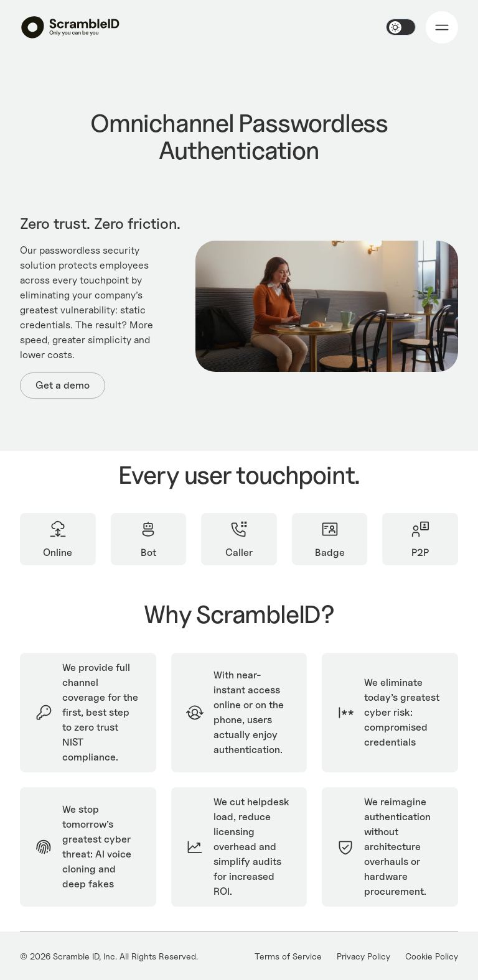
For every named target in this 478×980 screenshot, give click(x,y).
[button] (442, 27)
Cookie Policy (432, 956)
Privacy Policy (363, 956)
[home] (70, 27)
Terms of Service (288, 956)
